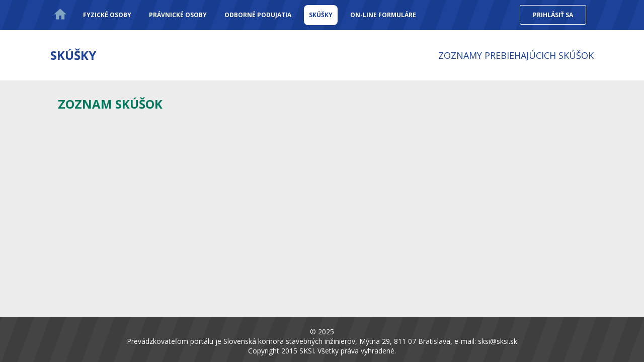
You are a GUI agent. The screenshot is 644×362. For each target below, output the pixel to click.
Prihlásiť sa (553, 15)
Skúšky (321, 15)
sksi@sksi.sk (498, 341)
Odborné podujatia (258, 15)
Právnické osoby (178, 15)
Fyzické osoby (107, 15)
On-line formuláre (383, 15)
